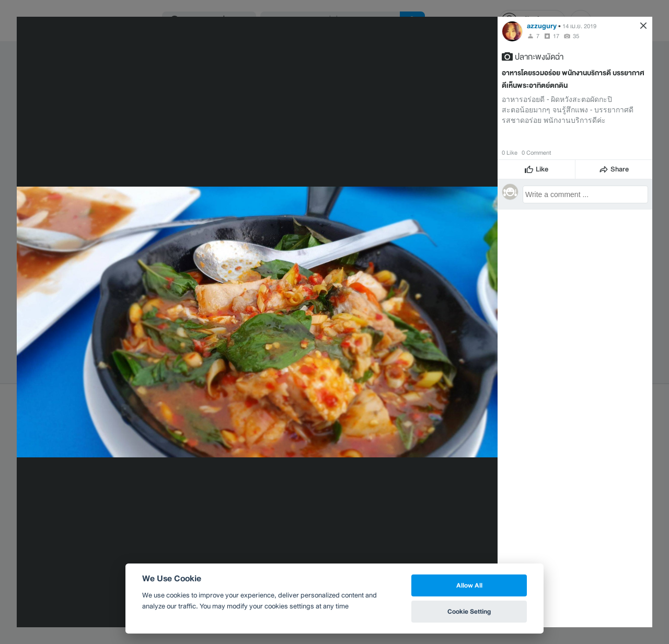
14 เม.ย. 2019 (579, 26)
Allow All (469, 585)
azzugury (542, 26)
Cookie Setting (469, 611)
